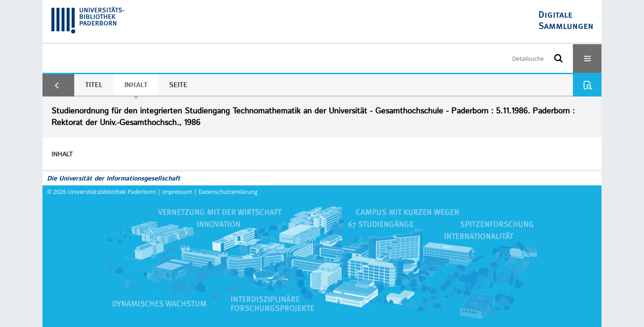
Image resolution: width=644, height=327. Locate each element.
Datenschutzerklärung (228, 192)
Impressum (178, 192)
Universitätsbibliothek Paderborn (112, 192)
